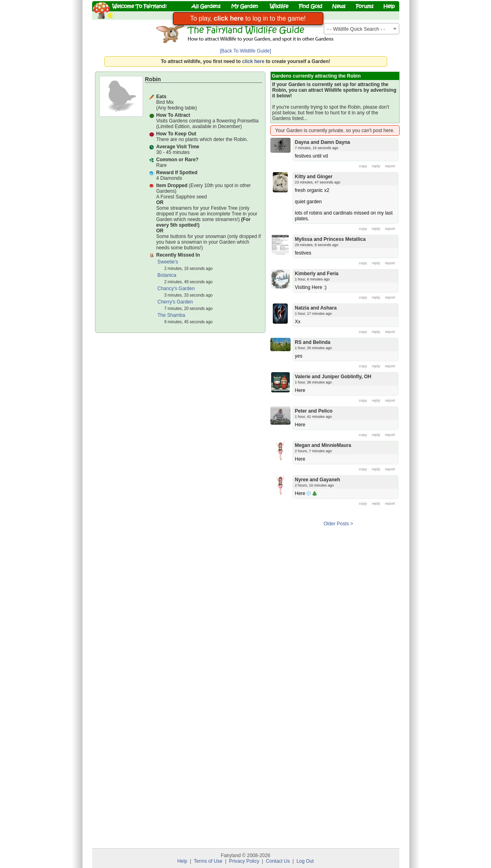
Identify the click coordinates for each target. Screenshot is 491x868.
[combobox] (361, 29)
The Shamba (172, 315)
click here (253, 61)
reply (376, 166)
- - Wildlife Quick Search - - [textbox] (356, 29)
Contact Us (278, 861)
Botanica (167, 275)
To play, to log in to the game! (248, 18)
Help (182, 861)
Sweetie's (168, 262)
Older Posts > (338, 524)
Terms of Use (208, 861)
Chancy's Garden (176, 289)
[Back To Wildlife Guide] (245, 51)
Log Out (305, 861)
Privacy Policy (244, 861)
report (390, 166)
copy (363, 166)
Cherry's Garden (175, 302)
